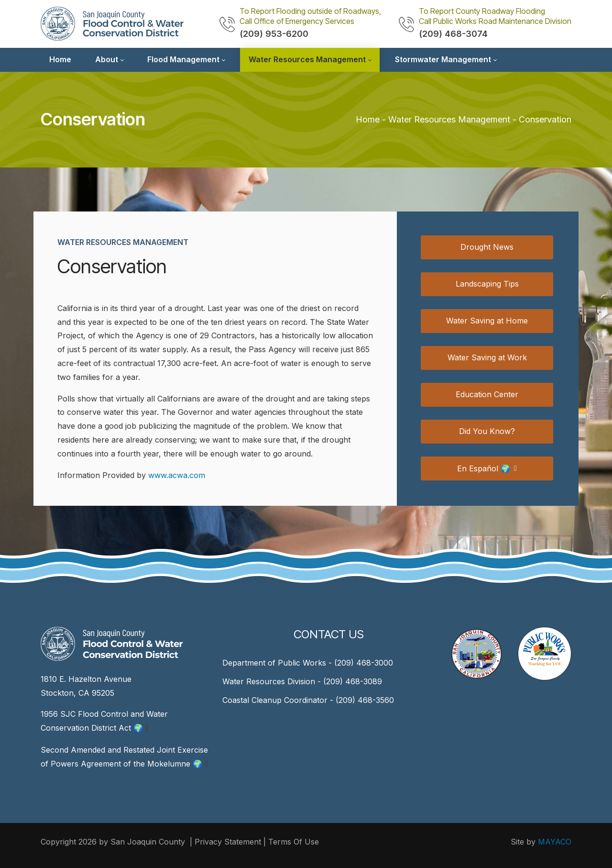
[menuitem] (60, 60)
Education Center (487, 394)
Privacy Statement (228, 842)
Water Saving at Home (487, 321)
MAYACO (555, 842)
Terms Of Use (294, 842)
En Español (484, 469)
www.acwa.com (177, 475)
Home (368, 119)
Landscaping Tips (487, 284)
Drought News (487, 247)
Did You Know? (487, 431)
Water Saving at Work (487, 357)
